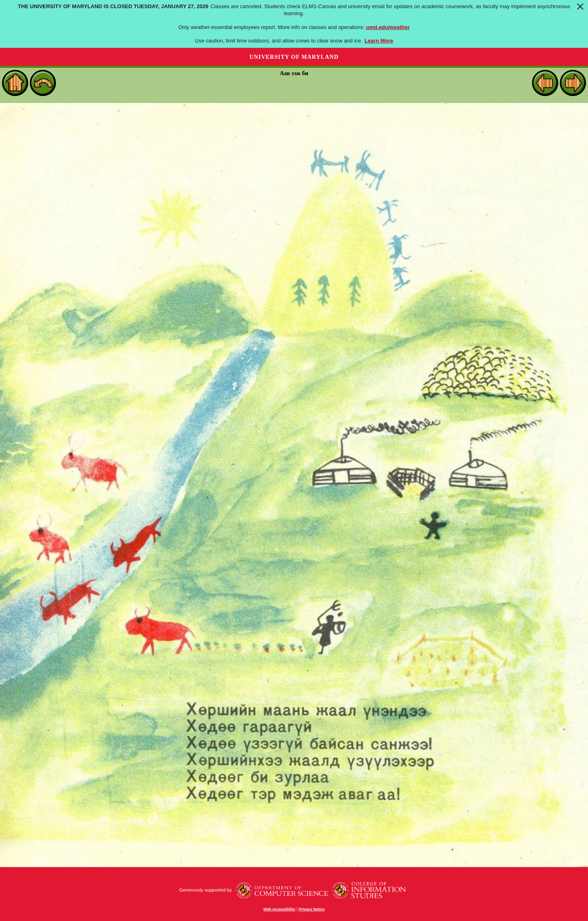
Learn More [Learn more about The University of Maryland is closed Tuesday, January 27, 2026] (379, 41)
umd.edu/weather (388, 27)
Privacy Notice (312, 909)
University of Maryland (294, 57)
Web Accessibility (279, 909)
